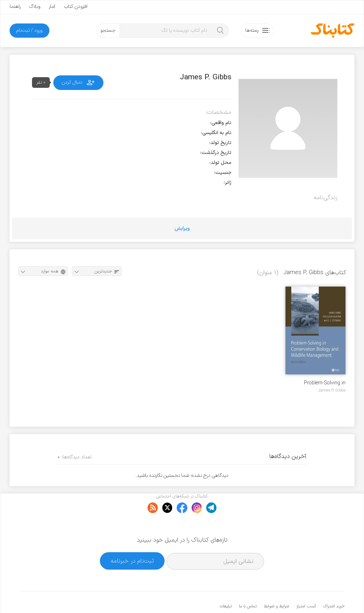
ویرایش (182, 228)
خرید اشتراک (334, 585)
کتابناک (307, 596)
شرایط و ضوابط (276, 585)
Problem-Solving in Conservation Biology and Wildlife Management (317, 383)
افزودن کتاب (76, 7)
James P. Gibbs (332, 390)
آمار (52, 7)
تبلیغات (226, 585)
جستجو (108, 30)
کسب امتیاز (306, 585)
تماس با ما (248, 585)
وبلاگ (35, 7)
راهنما (15, 7)
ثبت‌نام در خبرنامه (132, 539)
